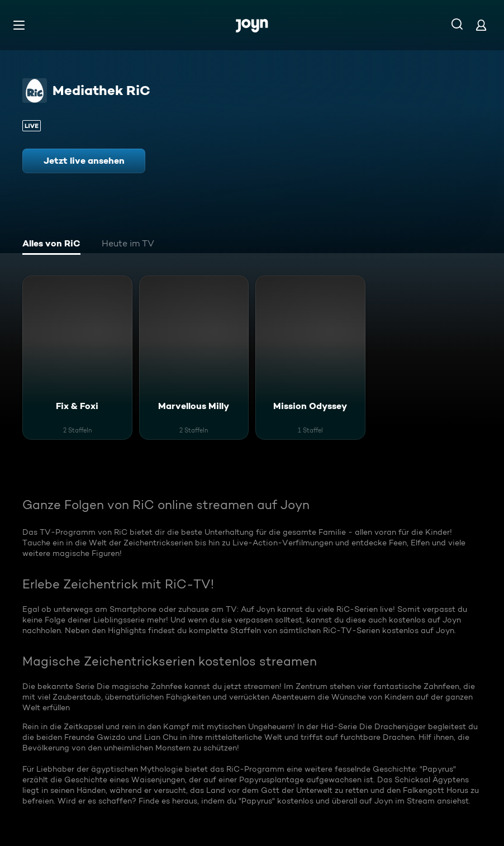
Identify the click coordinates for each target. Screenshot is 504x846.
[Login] (481, 25)
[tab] (51, 245)
